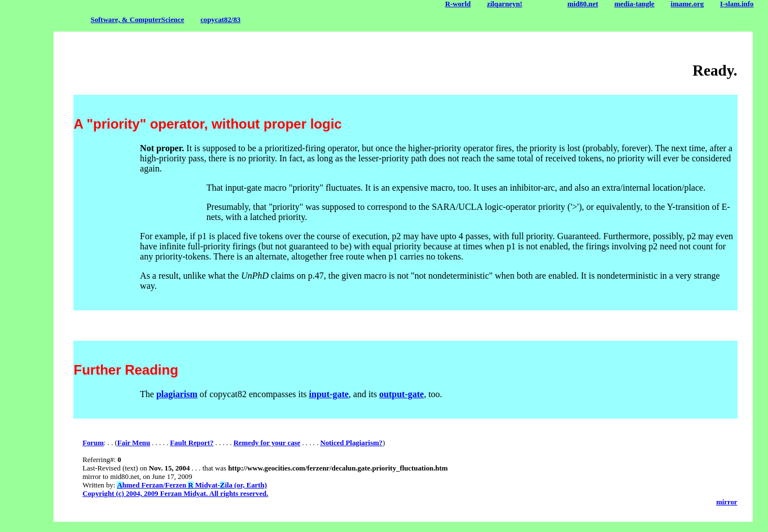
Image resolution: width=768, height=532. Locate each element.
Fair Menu (134, 443)
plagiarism (177, 394)
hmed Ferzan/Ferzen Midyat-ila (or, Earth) (192, 485)
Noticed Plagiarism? (351, 443)
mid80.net (583, 4)
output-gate (401, 394)
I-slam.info (737, 4)
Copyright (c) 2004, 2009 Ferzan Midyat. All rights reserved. (175, 494)
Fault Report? (192, 443)
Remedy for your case (267, 443)
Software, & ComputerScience (138, 20)
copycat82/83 (220, 20)
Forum (93, 443)
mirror (727, 502)
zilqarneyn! (505, 4)
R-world (458, 4)
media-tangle (635, 4)
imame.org (688, 4)
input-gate (329, 394)
